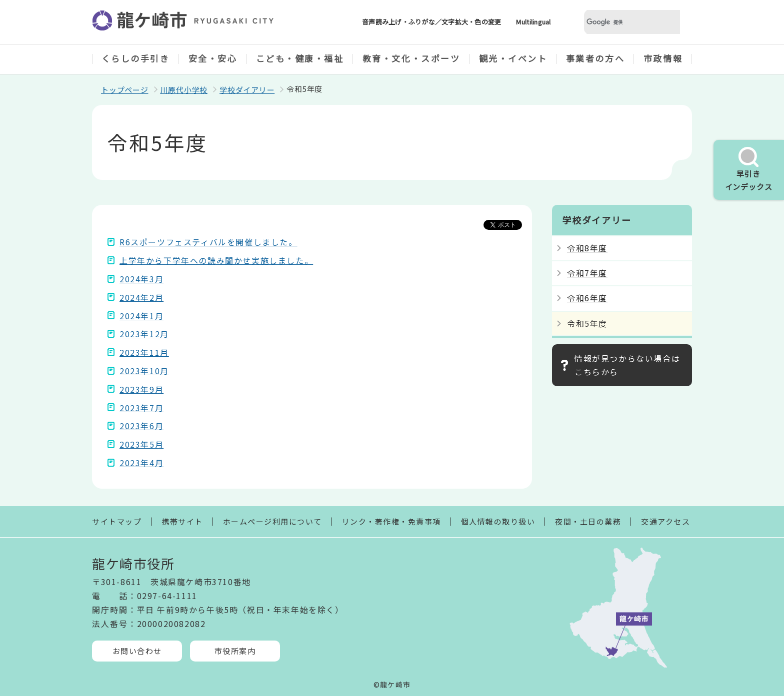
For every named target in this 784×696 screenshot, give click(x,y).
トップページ (125, 90)
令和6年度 (587, 298)
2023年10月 (144, 371)
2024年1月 (141, 316)
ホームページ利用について (272, 521)
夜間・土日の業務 (588, 521)
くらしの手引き (136, 58)
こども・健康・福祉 (300, 58)
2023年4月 (141, 463)
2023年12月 (144, 334)
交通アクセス (665, 521)
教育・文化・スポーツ (411, 58)
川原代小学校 (184, 90)
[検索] (620, 22)
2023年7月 (141, 408)
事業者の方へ (595, 58)
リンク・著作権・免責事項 (391, 521)
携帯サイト (182, 521)
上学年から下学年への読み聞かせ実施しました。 (216, 260)
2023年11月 (144, 352)
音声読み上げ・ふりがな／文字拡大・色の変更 (431, 22)
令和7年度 (587, 273)
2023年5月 (141, 444)
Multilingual (533, 22)
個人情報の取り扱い (498, 521)
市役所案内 (235, 651)
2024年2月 (141, 297)
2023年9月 (141, 389)
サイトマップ (117, 521)
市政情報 (663, 58)
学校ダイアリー (247, 90)
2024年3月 (141, 279)
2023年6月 (141, 426)
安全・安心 (213, 58)
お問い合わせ (137, 651)
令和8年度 (587, 248)
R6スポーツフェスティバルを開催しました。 (208, 242)
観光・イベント (513, 58)
